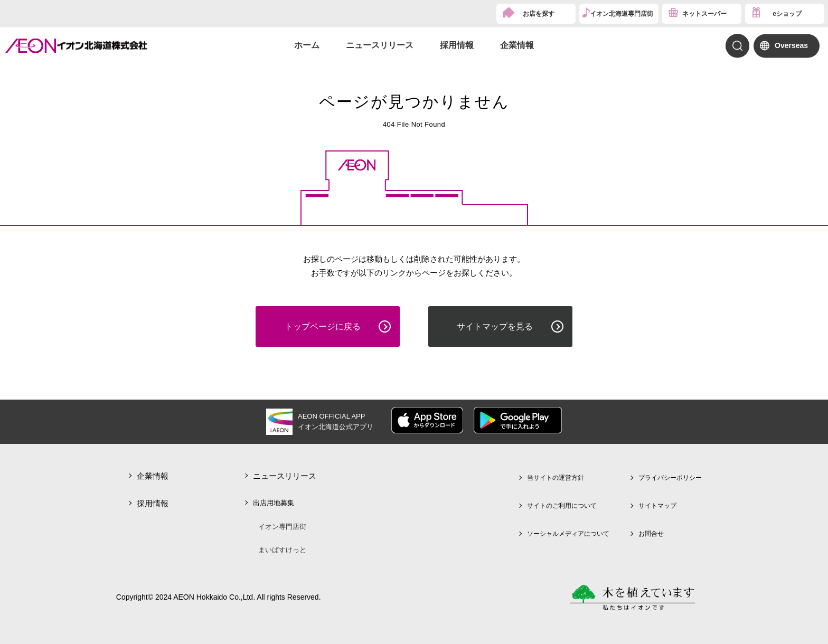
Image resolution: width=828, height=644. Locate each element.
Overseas (791, 45)
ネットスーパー (704, 14)
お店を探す (539, 14)
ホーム (307, 45)
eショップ (787, 14)
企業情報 (517, 45)
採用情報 (457, 45)
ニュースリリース (380, 45)
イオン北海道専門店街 (622, 14)
